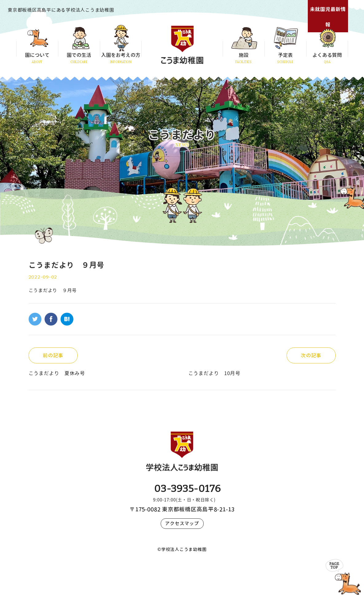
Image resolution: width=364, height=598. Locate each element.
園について (37, 55)
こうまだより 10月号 (214, 373)
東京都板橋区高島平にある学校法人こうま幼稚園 (61, 10)
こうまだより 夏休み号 (57, 373)
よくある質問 (327, 55)
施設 (244, 55)
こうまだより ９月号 (53, 290)
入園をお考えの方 (121, 55)
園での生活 (79, 55)
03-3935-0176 (188, 489)
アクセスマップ (182, 523)
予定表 (285, 55)
